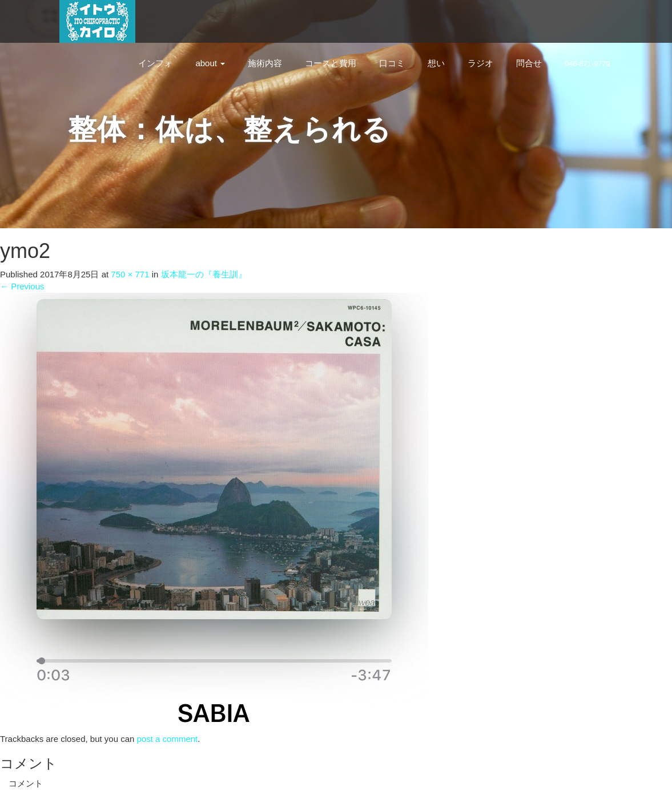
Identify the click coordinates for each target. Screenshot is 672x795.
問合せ (529, 63)
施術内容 (265, 63)
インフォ (155, 63)
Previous (22, 286)
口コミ (392, 63)
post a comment (168, 739)
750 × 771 (130, 274)
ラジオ (480, 63)
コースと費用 (331, 63)
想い (436, 63)
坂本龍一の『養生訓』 (204, 274)
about (210, 63)
